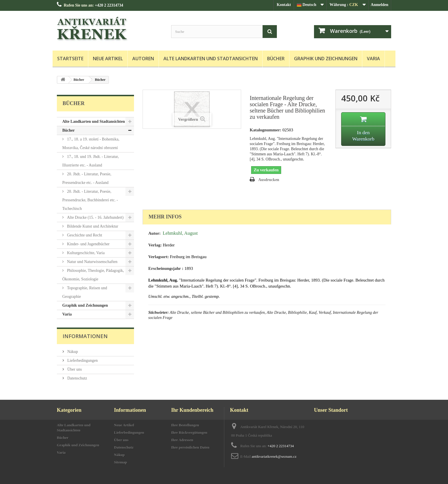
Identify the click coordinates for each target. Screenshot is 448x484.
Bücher (276, 59)
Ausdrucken (269, 180)
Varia (373, 59)
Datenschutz (77, 378)
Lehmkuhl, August (180, 233)
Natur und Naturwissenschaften (92, 262)
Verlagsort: (159, 257)
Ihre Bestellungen (185, 425)
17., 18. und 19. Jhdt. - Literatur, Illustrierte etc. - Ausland (91, 161)
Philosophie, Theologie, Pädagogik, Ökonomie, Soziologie (93, 275)
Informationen (85, 336)
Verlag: (155, 245)
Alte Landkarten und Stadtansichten (211, 59)
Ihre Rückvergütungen (189, 432)
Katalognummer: (266, 130)
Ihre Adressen (182, 440)
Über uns (74, 369)
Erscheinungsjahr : (166, 268)
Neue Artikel (108, 59)
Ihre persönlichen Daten (190, 447)
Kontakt (284, 5)
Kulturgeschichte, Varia (85, 253)
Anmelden (380, 5)
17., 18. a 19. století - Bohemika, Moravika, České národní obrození (91, 143)
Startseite (70, 59)
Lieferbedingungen (82, 361)
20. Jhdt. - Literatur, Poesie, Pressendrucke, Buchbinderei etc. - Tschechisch (90, 200)
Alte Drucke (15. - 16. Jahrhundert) (95, 217)
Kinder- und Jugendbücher (88, 244)
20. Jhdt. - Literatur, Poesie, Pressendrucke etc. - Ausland (87, 178)
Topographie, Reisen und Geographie (85, 292)
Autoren (143, 59)
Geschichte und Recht (84, 235)
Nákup (72, 352)
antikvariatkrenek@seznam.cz (274, 456)
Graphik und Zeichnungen (326, 59)
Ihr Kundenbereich (192, 410)
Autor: (154, 233)
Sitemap (121, 462)
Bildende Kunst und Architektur (92, 226)
